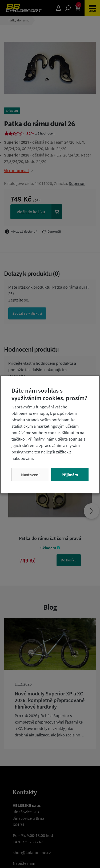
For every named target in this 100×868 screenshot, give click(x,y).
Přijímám (70, 475)
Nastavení (30, 475)
